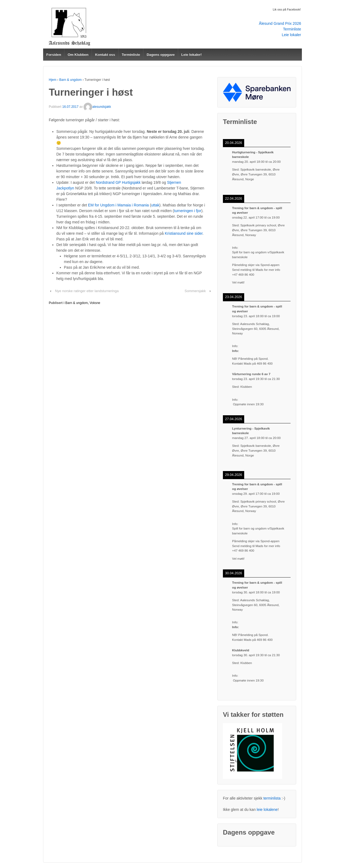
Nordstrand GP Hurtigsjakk (118, 182)
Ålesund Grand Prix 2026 (280, 23)
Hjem (53, 80)
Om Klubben (78, 55)
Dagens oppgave (161, 55)
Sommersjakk (195, 291)
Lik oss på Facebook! (287, 9)
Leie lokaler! (192, 55)
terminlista (272, 798)
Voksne (95, 303)
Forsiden (54, 55)
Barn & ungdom (70, 80)
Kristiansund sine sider (184, 233)
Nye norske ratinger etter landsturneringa (87, 291)
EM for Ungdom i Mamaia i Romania (119, 205)
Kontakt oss (105, 55)
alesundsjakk (97, 107)
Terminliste (292, 29)
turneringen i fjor (188, 211)
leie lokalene (267, 810)
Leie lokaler (291, 35)
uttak (155, 205)
